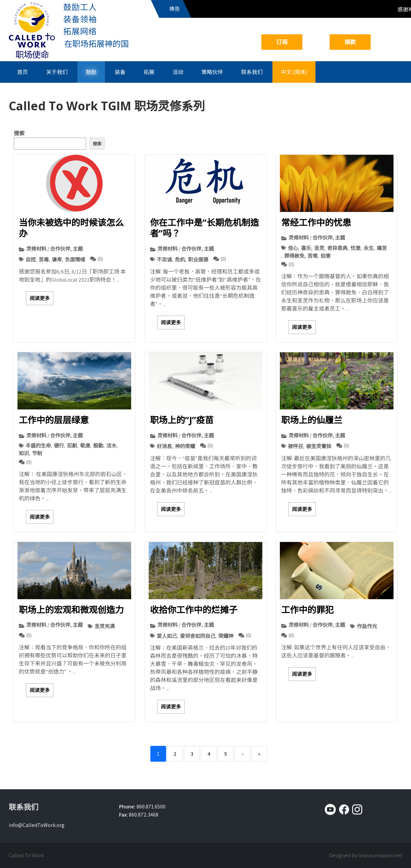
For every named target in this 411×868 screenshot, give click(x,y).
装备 (120, 72)
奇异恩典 (337, 248)
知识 (24, 453)
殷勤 (98, 445)
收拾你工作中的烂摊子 (194, 610)
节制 (37, 453)
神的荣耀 (185, 446)
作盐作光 (367, 626)
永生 (369, 248)
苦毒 (44, 259)
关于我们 (57, 72)
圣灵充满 (105, 626)
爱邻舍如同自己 (198, 636)
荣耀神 (226, 636)
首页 (23, 72)
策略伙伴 (212, 72)
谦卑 (57, 259)
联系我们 (252, 72)
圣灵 (319, 248)
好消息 (164, 446)
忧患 (356, 248)
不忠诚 (164, 259)
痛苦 (382, 248)
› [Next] (242, 754)
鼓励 (91, 72)
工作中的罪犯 (307, 610)
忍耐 (72, 445)
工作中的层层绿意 (54, 420)
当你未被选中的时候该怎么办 (71, 228)
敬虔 (85, 445)
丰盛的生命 (38, 445)
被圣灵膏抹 (319, 446)
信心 (293, 248)
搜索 (19, 133)
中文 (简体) (294, 72)
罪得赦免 (294, 256)
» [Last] (259, 754)
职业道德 (198, 259)
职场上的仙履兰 (312, 420)
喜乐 (306, 248)
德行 (59, 445)
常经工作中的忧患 (316, 222)
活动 (178, 72)
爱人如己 (167, 636)
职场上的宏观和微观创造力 (71, 610)
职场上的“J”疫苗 (182, 420)
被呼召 (295, 446)
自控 (31, 259)
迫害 (326, 256)
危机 (180, 259)
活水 (111, 445)
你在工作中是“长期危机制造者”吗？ (204, 228)
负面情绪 (75, 259)
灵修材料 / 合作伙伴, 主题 (54, 249)
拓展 (149, 72)
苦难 (312, 256)
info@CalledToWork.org (37, 825)
